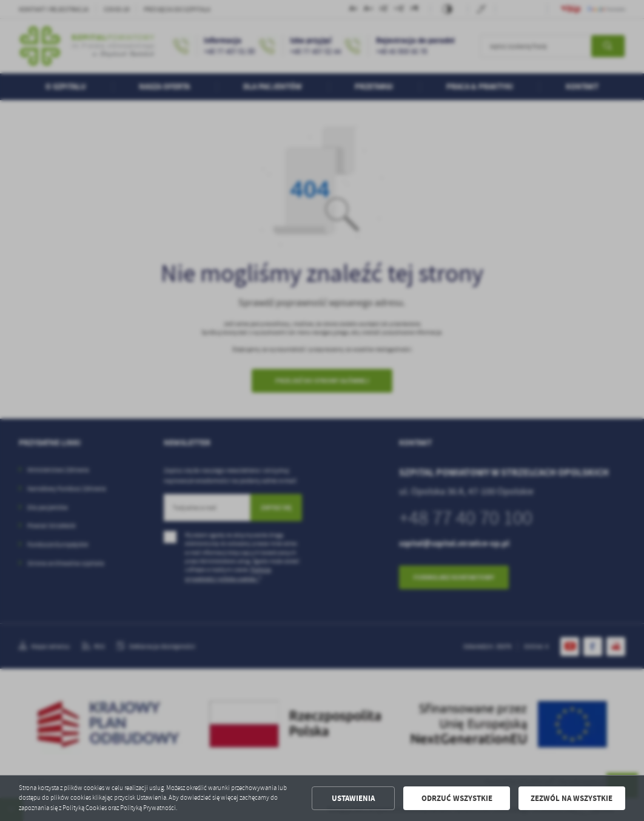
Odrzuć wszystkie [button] (457, 798)
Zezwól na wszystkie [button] (572, 798)
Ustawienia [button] (353, 798)
